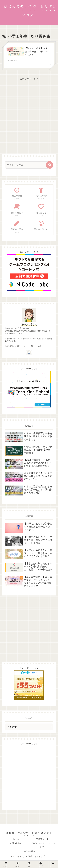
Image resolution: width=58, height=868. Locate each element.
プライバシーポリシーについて (42, 845)
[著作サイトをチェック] (29, 352)
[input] (27, 165)
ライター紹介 (29, 851)
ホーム (16, 839)
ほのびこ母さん (29, 324)
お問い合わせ (16, 843)
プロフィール (42, 839)
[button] (50, 165)
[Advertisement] (29, 110)
